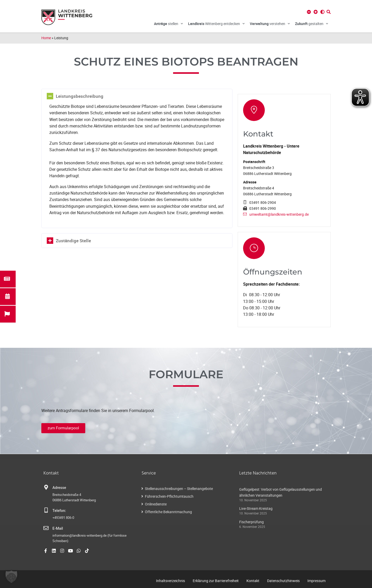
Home (46, 38)
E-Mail (58, 529)
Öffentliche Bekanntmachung (168, 512)
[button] (11, 577)
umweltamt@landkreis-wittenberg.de (279, 214)
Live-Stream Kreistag (256, 508)
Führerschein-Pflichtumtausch (169, 496)
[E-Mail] (46, 528)
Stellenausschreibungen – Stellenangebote (179, 489)
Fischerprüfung (251, 522)
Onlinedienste (156, 504)
